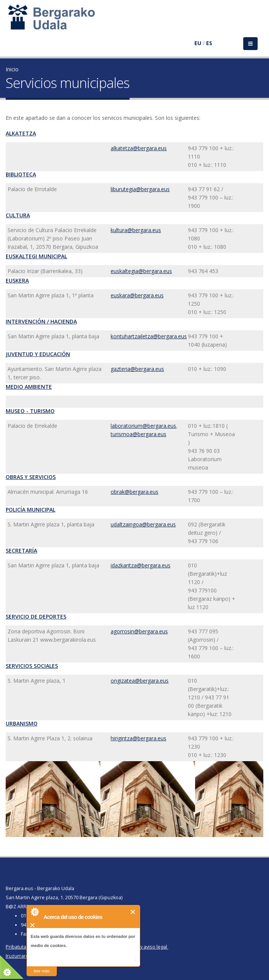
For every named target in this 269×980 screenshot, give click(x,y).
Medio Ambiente (29, 387)
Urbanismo (22, 723)
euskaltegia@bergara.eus (141, 271)
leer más (42, 971)
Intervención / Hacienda (41, 321)
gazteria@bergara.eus (137, 369)
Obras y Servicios (31, 477)
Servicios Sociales (32, 666)
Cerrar (133, 912)
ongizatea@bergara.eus (140, 681)
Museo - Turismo (30, 411)
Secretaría (21, 550)
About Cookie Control (34, 912)
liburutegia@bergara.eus (140, 189)
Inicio (12, 69)
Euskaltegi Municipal (36, 256)
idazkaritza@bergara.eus (141, 565)
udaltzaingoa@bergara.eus (143, 524)
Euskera (17, 280)
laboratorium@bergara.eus (143, 426)
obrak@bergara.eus (134, 492)
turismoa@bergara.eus (138, 434)
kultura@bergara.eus (136, 230)
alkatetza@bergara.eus (139, 148)
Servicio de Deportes (36, 616)
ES (209, 43)
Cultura (18, 215)
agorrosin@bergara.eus (139, 631)
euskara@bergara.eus (137, 295)
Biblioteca (21, 174)
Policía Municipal (30, 510)
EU (198, 43)
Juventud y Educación (38, 354)
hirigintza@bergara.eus (138, 738)
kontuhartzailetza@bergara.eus (149, 336)
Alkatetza (21, 133)
